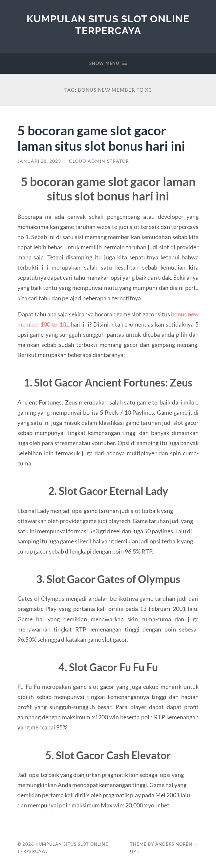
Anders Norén (174, 844)
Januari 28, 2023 (39, 161)
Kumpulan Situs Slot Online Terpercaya (108, 25)
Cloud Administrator (99, 161)
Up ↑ (135, 851)
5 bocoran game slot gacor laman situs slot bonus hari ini (101, 138)
